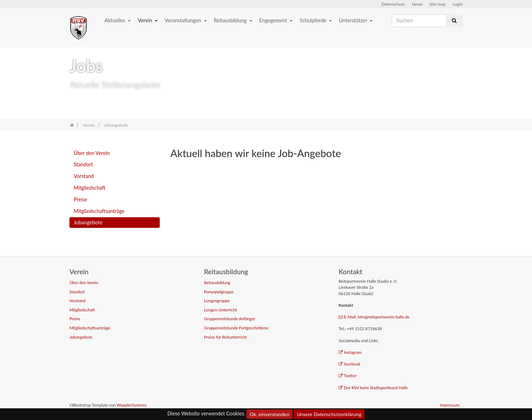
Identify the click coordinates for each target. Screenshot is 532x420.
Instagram (350, 352)
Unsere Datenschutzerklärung (329, 414)
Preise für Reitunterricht (225, 337)
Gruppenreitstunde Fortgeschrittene (236, 328)
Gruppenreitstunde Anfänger (230, 319)
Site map (437, 4)
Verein (146, 20)
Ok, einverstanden (270, 414)
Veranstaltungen (183, 20)
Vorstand (84, 176)
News (417, 4)
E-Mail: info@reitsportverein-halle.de (374, 317)
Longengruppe (217, 301)
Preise (80, 199)
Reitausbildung (231, 20)
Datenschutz (393, 4)
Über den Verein (92, 153)
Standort (83, 164)
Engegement (274, 20)
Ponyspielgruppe (219, 292)
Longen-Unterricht (220, 310)
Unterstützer (354, 20)
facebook (350, 364)
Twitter (348, 376)
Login (458, 4)
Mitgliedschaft (90, 188)
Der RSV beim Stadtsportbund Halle (373, 388)
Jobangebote (88, 222)
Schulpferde (314, 20)
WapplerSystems (131, 405)
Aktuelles (115, 20)
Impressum (450, 405)
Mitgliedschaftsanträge (99, 211)
